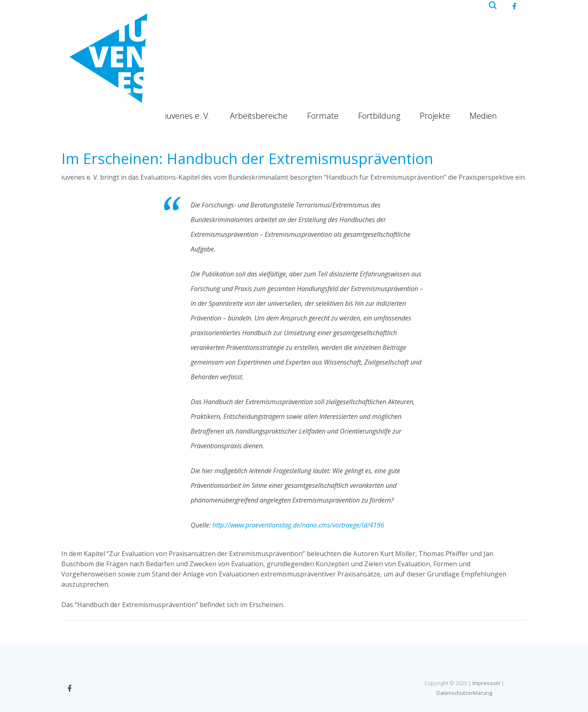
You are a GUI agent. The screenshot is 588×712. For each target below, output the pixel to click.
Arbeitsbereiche (259, 116)
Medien (483, 116)
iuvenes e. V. (188, 116)
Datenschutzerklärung (464, 693)
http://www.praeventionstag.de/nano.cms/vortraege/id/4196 (298, 525)
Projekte (435, 116)
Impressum (486, 683)
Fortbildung (379, 116)
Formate (323, 116)
